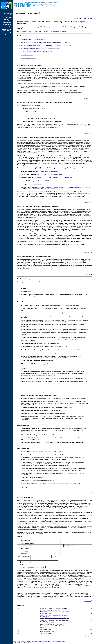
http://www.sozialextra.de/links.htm (49, 187)
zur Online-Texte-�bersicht (84, 18)
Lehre (39, 641)
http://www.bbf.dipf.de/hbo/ (43, 181)
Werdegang (21, 641)
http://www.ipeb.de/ (39, 178)
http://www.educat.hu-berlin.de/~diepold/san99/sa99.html (51, 611)
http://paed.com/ (37, 184)
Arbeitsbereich (58, 641)
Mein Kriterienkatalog (27, 55)
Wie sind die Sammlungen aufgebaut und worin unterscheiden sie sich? (41, 49)
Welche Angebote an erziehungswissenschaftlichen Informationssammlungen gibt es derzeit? (46, 45)
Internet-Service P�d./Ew (46, 641)
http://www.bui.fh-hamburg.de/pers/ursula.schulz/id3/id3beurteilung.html (54, 617)
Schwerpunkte (27, 641)
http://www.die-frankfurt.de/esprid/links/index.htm (58, 178)
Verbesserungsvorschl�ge (28, 58)
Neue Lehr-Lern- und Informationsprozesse (33, 39)
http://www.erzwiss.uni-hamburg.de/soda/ (47, 171)
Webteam (64, 641)
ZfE (53, 641)
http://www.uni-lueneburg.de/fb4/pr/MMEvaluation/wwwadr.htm (53, 614)
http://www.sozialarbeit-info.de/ (32, 189)
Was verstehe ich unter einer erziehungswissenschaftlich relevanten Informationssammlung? (46, 42)
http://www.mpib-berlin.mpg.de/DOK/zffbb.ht (52, 626)
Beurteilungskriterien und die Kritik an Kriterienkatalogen (36, 52)
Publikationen (34, 641)
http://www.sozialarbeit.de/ (48, 189)
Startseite (16, 641)
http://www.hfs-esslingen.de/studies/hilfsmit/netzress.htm (74, 187)
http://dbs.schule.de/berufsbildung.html (52, 174)
